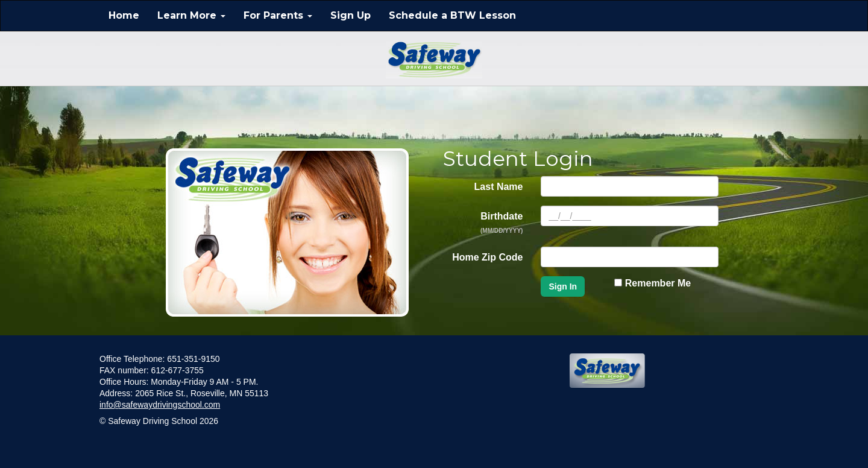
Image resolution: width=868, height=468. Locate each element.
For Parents (278, 15)
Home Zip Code (487, 257)
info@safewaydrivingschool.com (160, 405)
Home (124, 15)
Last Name (499, 187)
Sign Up (351, 15)
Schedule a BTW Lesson (452, 15)
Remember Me (653, 283)
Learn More (191, 15)
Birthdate (502, 223)
